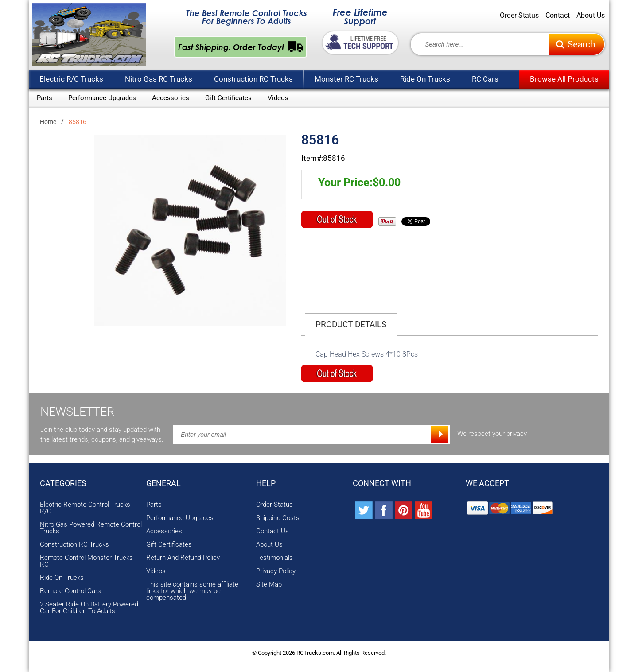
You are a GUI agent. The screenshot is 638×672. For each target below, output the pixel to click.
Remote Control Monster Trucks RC (86, 561)
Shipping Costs (278, 518)
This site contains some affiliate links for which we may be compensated (192, 591)
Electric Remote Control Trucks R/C (85, 508)
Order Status (519, 16)
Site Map (269, 585)
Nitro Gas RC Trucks (159, 79)
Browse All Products (564, 79)
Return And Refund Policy (183, 558)
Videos (278, 98)
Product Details (351, 324)
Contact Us (272, 531)
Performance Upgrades (102, 98)
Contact (558, 16)
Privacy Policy (276, 571)
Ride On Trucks (425, 79)
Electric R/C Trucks (71, 79)
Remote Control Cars (70, 591)
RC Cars (485, 79)
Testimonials (274, 558)
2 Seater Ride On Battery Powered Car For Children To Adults (89, 608)
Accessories (171, 98)
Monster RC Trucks (346, 79)
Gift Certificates (228, 98)
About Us (591, 16)
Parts (45, 98)
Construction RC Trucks (253, 79)
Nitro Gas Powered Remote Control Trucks (91, 528)
